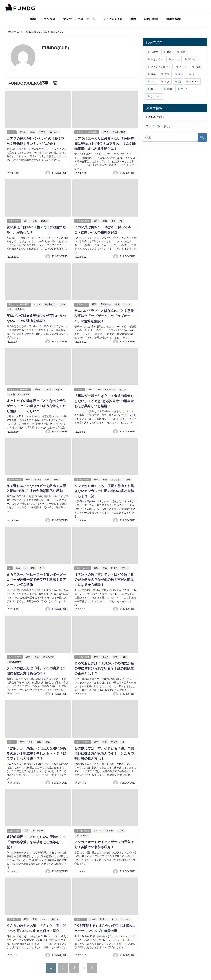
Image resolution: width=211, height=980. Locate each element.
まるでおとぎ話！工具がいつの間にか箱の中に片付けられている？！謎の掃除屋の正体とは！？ (104, 661)
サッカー (126, 910)
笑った (184, 89)
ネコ (153, 82)
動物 (133, 19)
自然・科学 (151, 19)
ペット (183, 67)
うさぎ (44, 910)
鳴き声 (59, 388)
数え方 (44, 220)
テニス (127, 303)
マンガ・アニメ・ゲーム (79, 19)
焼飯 (48, 734)
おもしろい (116, 477)
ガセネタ (54, 132)
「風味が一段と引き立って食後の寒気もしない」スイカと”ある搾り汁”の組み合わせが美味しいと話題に (104, 399)
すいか (123, 388)
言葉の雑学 (14, 220)
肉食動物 (19, 308)
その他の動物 (83, 220)
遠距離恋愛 (38, 822)
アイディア (110, 388)
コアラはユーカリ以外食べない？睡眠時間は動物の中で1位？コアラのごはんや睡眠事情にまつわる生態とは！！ (105, 143)
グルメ (80, 388)
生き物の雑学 (119, 132)
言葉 (35, 220)
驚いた (12, 132)
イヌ (167, 82)
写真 (198, 67)
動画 (28, 477)
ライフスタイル (113, 19)
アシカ (48, 388)
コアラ (42, 132)
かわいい (156, 96)
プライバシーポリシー (160, 126)
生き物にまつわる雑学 (87, 132)
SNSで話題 (173, 19)
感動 (183, 52)
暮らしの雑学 (83, 565)
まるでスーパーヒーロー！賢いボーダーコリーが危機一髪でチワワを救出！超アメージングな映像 (36, 577)
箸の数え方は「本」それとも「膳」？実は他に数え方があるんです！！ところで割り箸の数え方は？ (104, 746)
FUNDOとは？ (155, 117)
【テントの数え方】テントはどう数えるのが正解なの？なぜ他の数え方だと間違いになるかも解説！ (104, 577)
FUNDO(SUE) (60, 172)
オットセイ (82, 827)
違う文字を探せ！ (161, 67)
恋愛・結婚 (14, 822)
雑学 (33, 19)
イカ (113, 220)
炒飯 (39, 734)
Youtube (194, 82)
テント (125, 565)
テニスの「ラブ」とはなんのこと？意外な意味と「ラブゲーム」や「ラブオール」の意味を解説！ (104, 315)
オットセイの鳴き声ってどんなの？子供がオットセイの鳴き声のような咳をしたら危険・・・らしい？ (36, 404)
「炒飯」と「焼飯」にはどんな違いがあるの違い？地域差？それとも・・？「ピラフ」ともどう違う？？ (36, 746)
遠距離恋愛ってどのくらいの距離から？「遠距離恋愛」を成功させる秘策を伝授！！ (36, 834)
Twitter (91, 388)
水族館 (37, 388)
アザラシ (98, 822)
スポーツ (81, 910)
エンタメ (49, 19)
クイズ (176, 59)
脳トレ (154, 89)
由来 (117, 303)
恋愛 (26, 822)
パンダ (37, 303)
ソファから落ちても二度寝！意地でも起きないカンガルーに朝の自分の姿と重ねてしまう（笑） (104, 488)
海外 (56, 477)
